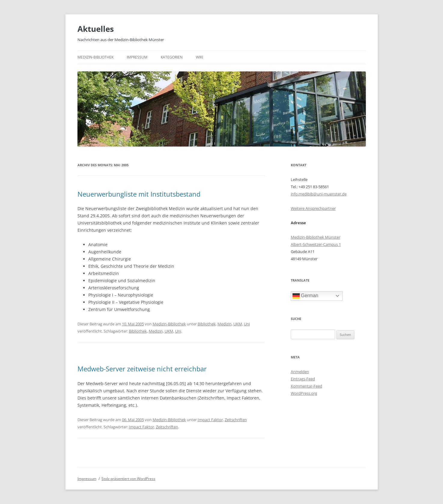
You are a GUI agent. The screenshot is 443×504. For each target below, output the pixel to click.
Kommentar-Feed (306, 386)
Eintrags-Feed (303, 379)
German (305, 296)
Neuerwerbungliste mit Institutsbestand (139, 194)
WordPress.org (304, 393)
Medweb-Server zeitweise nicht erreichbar (142, 369)
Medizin (225, 324)
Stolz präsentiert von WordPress (128, 479)
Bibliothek (207, 324)
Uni (247, 324)
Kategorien (172, 57)
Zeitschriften (236, 420)
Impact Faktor (210, 420)
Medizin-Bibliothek (96, 57)
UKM (238, 324)
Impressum (137, 57)
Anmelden (300, 372)
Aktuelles (96, 29)
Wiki (199, 57)
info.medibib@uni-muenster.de (319, 194)
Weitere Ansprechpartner (313, 208)
